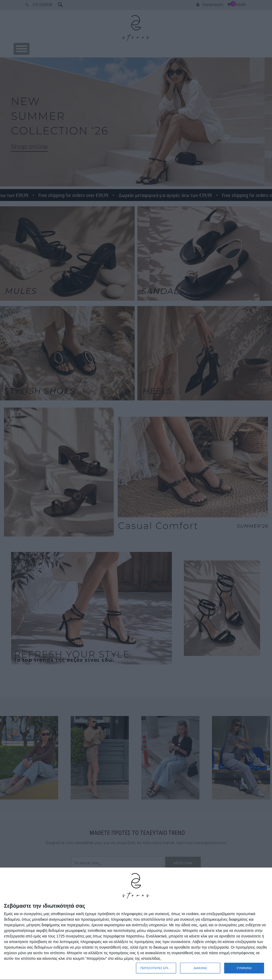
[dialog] (136, 924)
